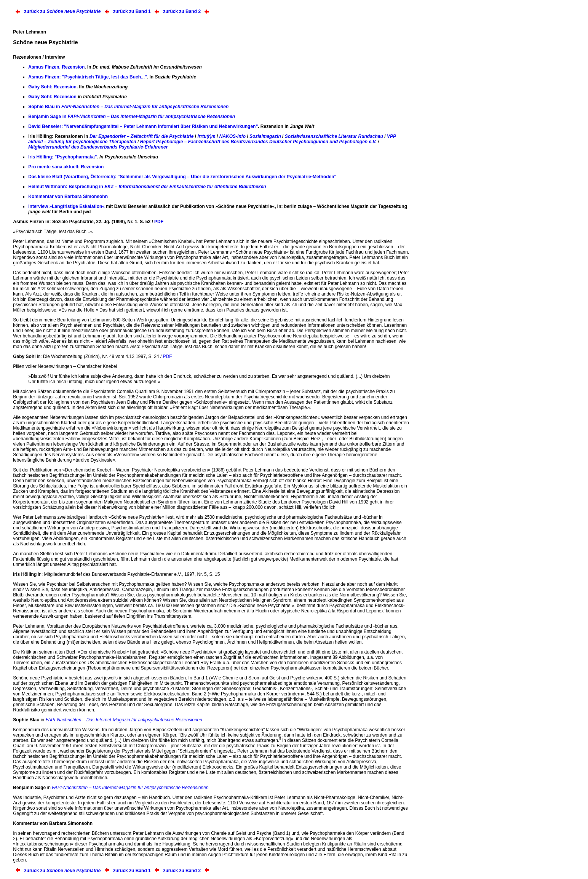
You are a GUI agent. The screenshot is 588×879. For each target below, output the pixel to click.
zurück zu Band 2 (182, 11)
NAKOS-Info (232, 136)
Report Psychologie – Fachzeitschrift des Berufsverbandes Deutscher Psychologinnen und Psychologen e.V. (258, 142)
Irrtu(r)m (206, 136)
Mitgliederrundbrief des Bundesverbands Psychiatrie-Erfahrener (98, 147)
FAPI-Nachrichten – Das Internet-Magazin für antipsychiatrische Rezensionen (124, 720)
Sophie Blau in (128, 107)
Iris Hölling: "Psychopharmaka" (62, 157)
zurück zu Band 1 (132, 11)
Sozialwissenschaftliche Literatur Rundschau (334, 136)
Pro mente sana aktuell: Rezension (66, 167)
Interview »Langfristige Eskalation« (66, 206)
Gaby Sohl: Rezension (52, 87)
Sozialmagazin (265, 136)
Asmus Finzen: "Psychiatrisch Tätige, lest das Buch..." (87, 77)
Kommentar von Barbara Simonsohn (68, 197)
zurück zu (63, 11)
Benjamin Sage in (132, 117)
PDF (159, 222)
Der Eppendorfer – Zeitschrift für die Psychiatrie (141, 136)
